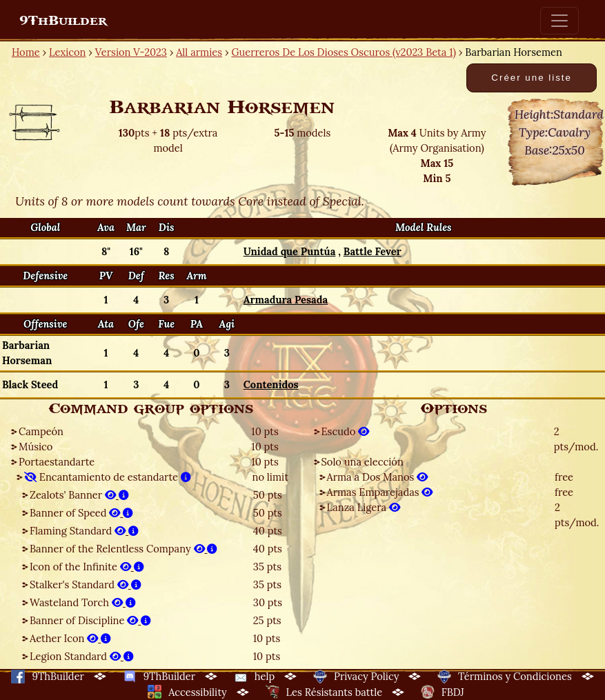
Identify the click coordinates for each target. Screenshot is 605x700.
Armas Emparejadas (380, 492)
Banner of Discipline (90, 620)
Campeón (41, 431)
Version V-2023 (131, 52)
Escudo (346, 431)
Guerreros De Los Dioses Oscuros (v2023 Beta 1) (344, 52)
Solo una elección (363, 462)
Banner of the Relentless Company (123, 549)
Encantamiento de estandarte (108, 477)
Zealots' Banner (79, 495)
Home (26, 52)
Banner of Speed (81, 513)
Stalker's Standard (86, 584)
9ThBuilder (63, 21)
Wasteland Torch (83, 602)
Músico (36, 447)
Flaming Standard (84, 531)
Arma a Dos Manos (378, 477)
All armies (199, 52)
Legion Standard (82, 656)
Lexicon (67, 52)
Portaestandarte (57, 462)
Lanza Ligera (364, 507)
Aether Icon (70, 638)
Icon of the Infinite (87, 567)
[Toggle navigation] (559, 21)
